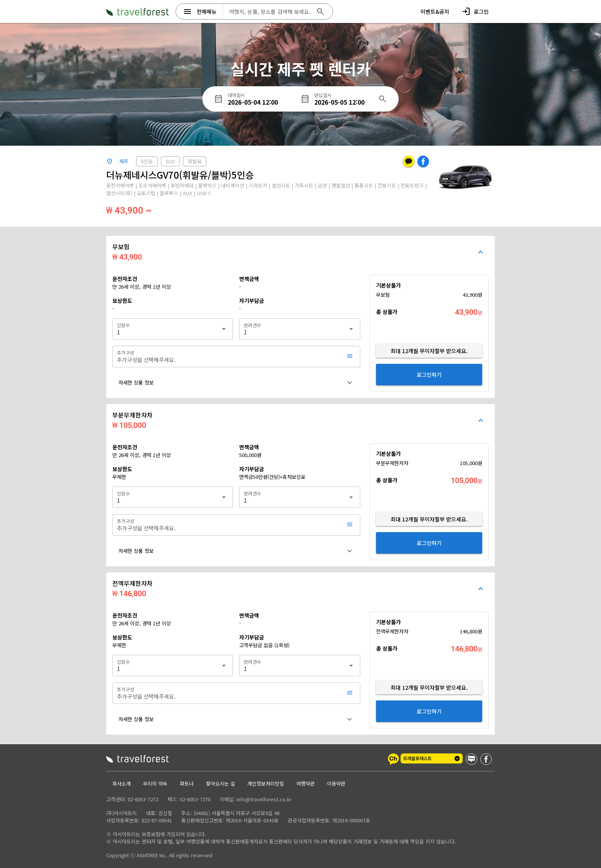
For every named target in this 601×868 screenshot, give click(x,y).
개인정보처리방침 (266, 783)
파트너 (187, 783)
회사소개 (122, 783)
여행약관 (305, 783)
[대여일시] (264, 99)
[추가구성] (228, 357)
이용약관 (336, 783)
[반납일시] (344, 99)
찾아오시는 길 (220, 783)
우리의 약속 (155, 783)
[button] (236, 383)
